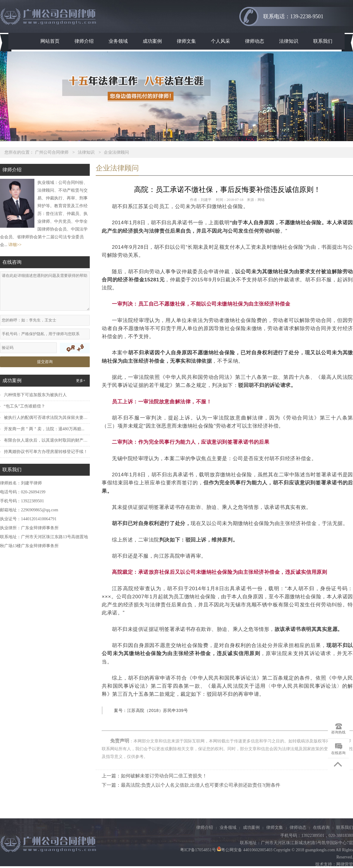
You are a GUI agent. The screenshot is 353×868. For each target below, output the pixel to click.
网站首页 (50, 41)
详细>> (15, 245)
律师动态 (255, 41)
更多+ (81, 381)
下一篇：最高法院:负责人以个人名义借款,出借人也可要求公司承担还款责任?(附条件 (191, 785)
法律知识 (289, 41)
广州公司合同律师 (52, 152)
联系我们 (323, 41)
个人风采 (220, 41)
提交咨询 (45, 362)
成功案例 (152, 41)
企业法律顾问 (116, 152)
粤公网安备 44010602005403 (244, 850)
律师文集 (186, 41)
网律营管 (345, 864)
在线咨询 (321, 827)
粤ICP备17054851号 (198, 850)
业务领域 (118, 41)
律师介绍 (84, 41)
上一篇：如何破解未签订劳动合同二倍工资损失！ (154, 776)
